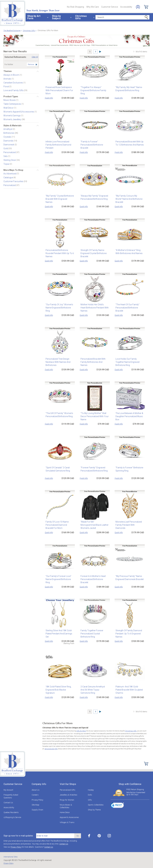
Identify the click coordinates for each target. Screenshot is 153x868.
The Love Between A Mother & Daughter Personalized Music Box (128, 416)
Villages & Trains (67, 822)
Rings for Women (67, 800)
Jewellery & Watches (69, 795)
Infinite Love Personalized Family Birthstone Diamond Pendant (58, 145)
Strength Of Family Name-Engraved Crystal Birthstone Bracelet (93, 253)
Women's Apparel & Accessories (19, 112)
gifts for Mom (81, 731)
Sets (6, 156)
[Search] (122, 17)
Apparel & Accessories (69, 817)
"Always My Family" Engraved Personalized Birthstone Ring (93, 197)
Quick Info (49, 98)
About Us (36, 790)
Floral (6, 86)
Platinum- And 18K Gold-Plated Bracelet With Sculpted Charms (129, 688)
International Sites (11, 857)
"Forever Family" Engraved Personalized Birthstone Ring (93, 469)
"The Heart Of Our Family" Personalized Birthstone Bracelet (127, 308)
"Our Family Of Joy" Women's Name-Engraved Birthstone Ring (60, 306)
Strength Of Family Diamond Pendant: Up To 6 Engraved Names (128, 634)
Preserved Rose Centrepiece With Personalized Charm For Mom (59, 90)
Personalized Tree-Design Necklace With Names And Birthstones (57, 362)
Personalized (10, 152)
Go (78, 835)
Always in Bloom (12, 75)
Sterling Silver (10, 160)
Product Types (11, 96)
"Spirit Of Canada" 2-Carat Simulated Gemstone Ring (57, 469)
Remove (31, 64)
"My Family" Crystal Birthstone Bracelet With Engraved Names (59, 197)
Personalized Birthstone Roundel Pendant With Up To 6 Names (59, 253)
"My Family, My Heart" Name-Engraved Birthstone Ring (128, 89)
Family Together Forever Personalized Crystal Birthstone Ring (94, 634)
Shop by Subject (56, 17)
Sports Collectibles (96, 804)
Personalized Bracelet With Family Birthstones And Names (94, 360)
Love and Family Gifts (14, 90)
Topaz (7, 164)
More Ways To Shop (13, 170)
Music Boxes (10, 100)
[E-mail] (55, 836)
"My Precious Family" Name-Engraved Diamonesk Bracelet (129, 578)
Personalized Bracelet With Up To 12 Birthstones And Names (129, 143)
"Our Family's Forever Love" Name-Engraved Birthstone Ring (60, 578)
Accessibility (126, 7)
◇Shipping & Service (12, 817)
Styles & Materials (12, 126)
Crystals (8, 137)
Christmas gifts (130, 731)
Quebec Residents (11, 812)
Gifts (90, 800)
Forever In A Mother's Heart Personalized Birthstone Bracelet (92, 579)
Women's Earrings (12, 116)
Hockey (91, 790)
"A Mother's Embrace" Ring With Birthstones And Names (129, 252)
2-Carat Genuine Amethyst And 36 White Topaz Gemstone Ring (94, 688)
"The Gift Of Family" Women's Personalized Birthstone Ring (59, 415)
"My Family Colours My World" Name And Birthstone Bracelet (129, 197)
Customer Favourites (14, 181)
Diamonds (9, 141)
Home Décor (65, 812)
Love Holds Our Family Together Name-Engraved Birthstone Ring (130, 360)
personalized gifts (51, 749)
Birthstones (9, 133)
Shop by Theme (94, 809)
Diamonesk (9, 145)
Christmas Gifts (81, 17)
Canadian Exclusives (13, 82)
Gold (6, 148)
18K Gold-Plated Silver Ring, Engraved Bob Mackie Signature (60, 688)
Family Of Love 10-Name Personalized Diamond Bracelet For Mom (60, 525)
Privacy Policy (37, 800)
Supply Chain (37, 809)
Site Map (35, 804)
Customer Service (110, 7)
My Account (8, 790)
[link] (117, 805)
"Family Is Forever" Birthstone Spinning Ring (128, 469)
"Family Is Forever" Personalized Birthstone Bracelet (91, 145)
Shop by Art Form (34, 17)
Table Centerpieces (12, 104)
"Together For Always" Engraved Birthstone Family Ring (92, 90)
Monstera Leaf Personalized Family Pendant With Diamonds (129, 523)
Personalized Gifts (68, 790)
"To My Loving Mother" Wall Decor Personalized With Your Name (94, 416)
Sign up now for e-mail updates (18, 835)
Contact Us (8, 802)
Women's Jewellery (13, 119)
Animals (8, 79)
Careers (35, 795)
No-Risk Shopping (75, 7)
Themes (8, 71)
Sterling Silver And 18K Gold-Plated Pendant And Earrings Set (60, 632)
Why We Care (93, 7)
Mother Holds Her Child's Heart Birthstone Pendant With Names (95, 306)
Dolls (90, 795)
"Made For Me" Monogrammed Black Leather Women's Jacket (94, 523)
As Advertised (10, 174)
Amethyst (8, 129)
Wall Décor (9, 108)
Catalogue (8, 178)
